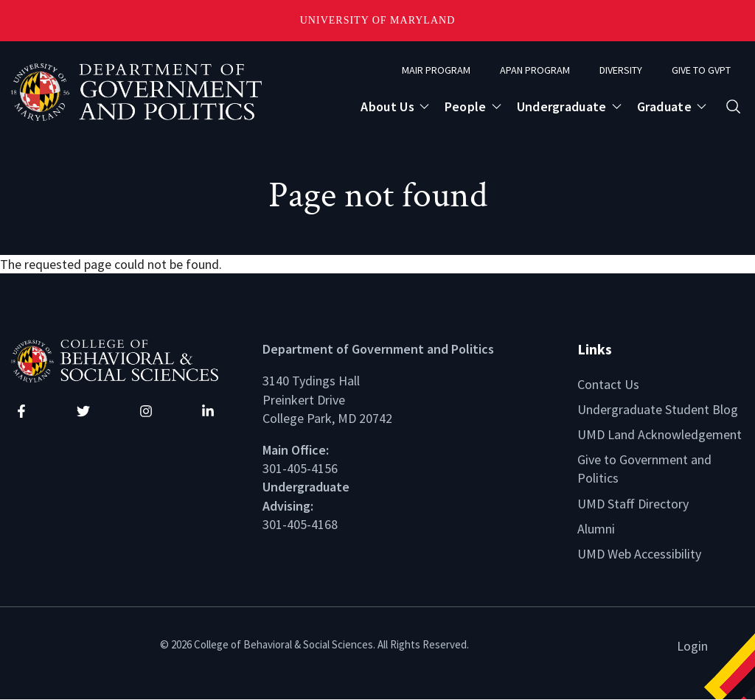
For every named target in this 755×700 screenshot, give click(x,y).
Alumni (596, 529)
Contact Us (608, 384)
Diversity (621, 70)
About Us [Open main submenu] (387, 106)
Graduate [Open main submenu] (664, 106)
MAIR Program (436, 70)
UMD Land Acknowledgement (660, 434)
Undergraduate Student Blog (658, 409)
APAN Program (535, 70)
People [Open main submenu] (466, 106)
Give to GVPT (701, 70)
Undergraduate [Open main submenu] (562, 106)
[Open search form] (733, 106)
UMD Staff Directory (633, 504)
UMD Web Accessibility (639, 554)
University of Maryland (378, 20)
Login (692, 646)
